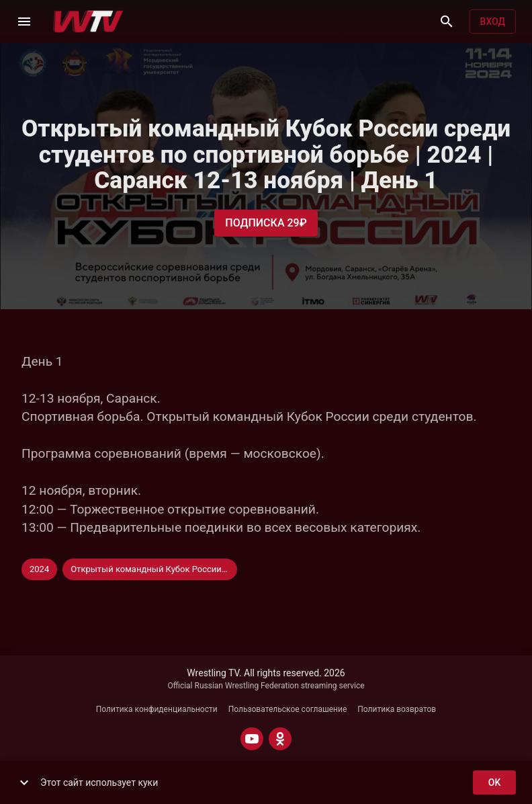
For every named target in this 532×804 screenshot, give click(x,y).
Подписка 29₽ (266, 223)
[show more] (24, 782)
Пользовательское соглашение (288, 709)
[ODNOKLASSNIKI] (280, 739)
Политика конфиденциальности (157, 709)
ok (494, 783)
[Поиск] (447, 22)
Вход (493, 22)
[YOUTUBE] (252, 739)
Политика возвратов (397, 709)
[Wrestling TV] (88, 22)
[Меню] (24, 22)
